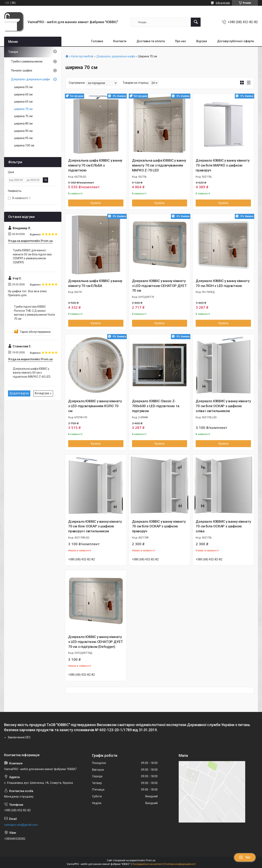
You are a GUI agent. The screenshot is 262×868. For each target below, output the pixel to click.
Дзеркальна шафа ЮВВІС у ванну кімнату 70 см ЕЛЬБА (95, 283)
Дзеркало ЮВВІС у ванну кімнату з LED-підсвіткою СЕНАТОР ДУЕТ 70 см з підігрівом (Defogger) (96, 642)
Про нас (181, 41)
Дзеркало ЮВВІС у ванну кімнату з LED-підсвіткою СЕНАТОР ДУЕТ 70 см (159, 286)
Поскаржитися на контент (147, 864)
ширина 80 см (23, 124)
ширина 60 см (23, 94)
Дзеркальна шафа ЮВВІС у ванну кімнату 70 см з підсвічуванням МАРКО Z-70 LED (159, 165)
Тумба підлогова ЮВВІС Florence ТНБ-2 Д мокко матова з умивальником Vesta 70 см (34, 313)
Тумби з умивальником (27, 61)
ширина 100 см (24, 145)
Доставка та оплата (151, 41)
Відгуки (202, 41)
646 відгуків (223, 3)
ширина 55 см (23, 87)
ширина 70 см (23, 109)
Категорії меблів (82, 56)
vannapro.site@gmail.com (21, 825)
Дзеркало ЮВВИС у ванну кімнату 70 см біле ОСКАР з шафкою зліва (223, 526)
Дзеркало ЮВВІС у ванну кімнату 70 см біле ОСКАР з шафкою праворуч (159, 526)
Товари (13, 52)
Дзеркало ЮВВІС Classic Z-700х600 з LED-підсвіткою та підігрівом (156, 406)
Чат (245, 857)
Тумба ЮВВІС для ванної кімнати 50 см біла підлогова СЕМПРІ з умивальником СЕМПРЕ (32, 256)
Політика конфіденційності (180, 864)
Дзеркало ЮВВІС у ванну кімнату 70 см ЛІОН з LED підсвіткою (222, 283)
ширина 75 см (23, 116)
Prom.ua (151, 860)
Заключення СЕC (19, 737)
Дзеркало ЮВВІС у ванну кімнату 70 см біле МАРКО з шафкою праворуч (222, 165)
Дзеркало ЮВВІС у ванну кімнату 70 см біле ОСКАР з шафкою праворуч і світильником (95, 526)
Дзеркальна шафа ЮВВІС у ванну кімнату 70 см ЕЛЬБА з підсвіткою (95, 165)
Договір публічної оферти (235, 41)
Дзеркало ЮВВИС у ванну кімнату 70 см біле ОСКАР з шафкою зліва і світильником (223, 406)
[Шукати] (196, 22)
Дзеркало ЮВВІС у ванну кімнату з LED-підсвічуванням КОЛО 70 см (95, 406)
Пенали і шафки (22, 70)
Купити (96, 203)
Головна (97, 41)
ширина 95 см (23, 138)
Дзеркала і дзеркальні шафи (116, 56)
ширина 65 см (23, 102)
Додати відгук (19, 393)
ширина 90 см (23, 131)
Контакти (120, 41)
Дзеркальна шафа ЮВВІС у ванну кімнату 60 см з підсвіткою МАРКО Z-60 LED (32, 373)
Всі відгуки (42, 393)
